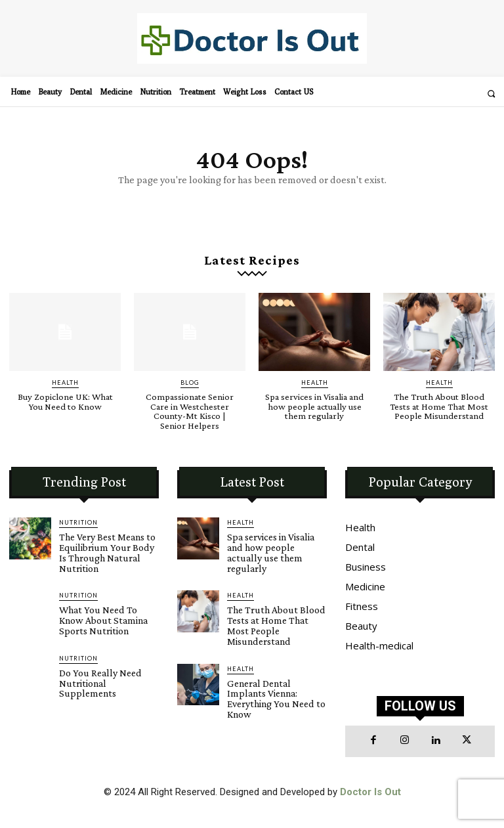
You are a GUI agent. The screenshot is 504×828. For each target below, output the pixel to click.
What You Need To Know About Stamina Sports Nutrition (105, 603)
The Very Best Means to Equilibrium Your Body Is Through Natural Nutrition (108, 544)
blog (190, 382)
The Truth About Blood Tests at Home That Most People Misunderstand (439, 406)
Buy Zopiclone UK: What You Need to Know (65, 401)
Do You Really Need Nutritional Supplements (104, 658)
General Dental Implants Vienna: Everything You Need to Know (272, 663)
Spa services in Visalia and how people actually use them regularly (314, 406)
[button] (491, 94)
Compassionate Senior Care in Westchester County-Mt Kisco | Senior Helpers (190, 410)
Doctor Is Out (370, 791)
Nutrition (78, 521)
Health (65, 382)
